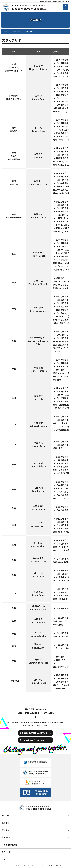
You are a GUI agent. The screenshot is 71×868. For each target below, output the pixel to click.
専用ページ (6, 852)
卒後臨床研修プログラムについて (33, 733)
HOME (7, 32)
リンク (4, 859)
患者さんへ (6, 837)
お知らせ (5, 816)
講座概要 (16, 32)
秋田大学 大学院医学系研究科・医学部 (61, 1)
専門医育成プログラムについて (32, 740)
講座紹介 (5, 830)
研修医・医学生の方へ (10, 845)
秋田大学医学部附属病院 (46, 1)
